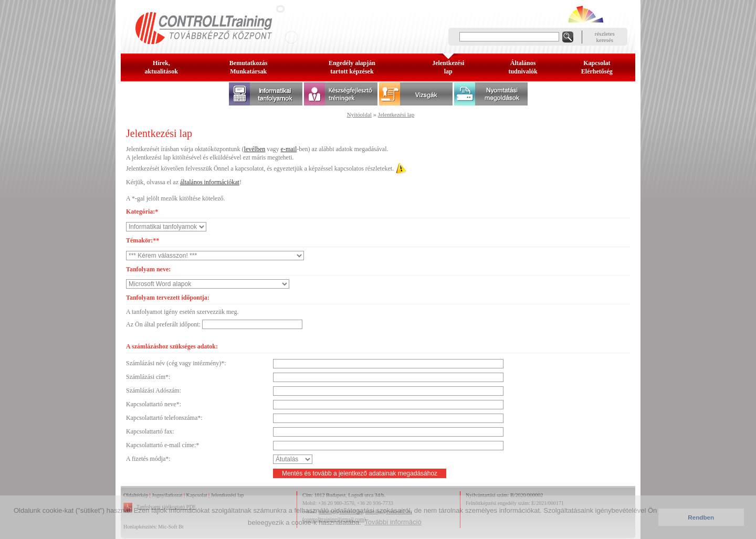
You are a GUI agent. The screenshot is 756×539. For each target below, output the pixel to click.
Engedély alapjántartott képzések (352, 67)
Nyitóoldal (359, 114)
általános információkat (210, 182)
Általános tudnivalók (523, 67)
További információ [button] (393, 522)
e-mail (289, 149)
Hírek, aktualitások (161, 67)
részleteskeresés (605, 37)
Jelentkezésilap (448, 67)
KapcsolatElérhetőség (597, 67)
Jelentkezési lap (396, 114)
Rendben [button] (701, 517)
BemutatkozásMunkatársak (249, 67)
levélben (255, 149)
